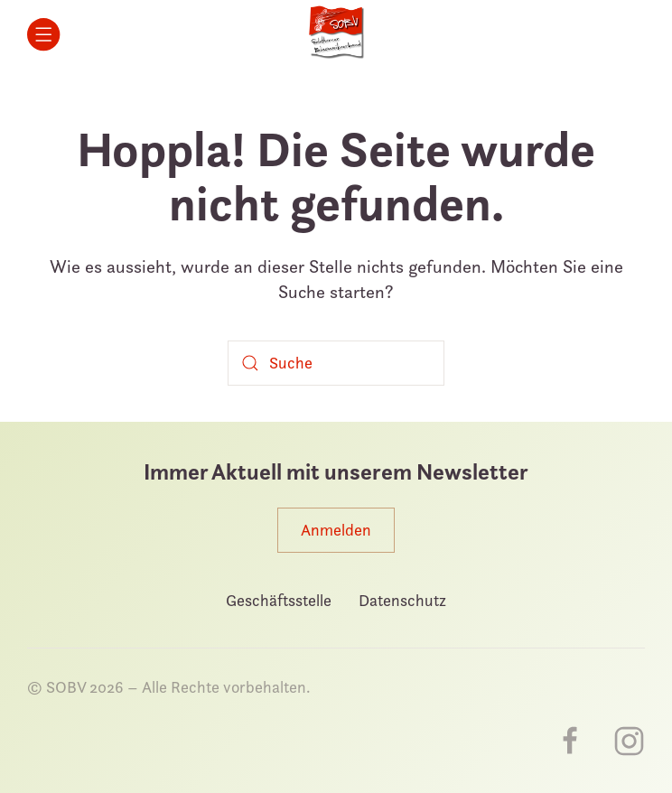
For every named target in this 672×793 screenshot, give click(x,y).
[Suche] (336, 363)
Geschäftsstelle (279, 600)
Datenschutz (402, 600)
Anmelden (336, 530)
